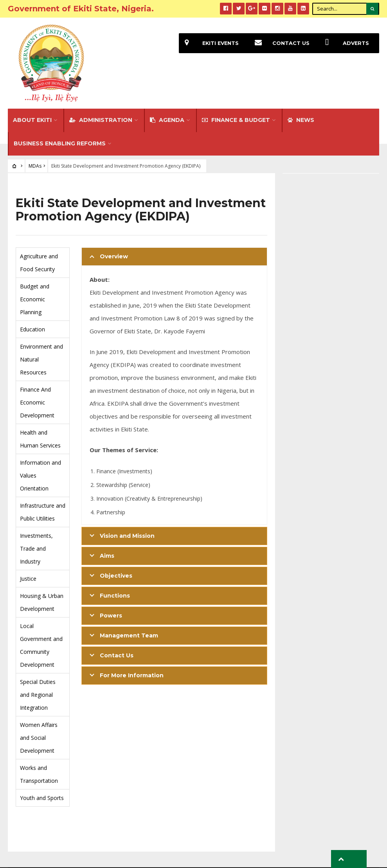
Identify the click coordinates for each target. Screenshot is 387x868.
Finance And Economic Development (37, 370)
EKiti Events (208, 43)
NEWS (301, 88)
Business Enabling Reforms (60, 111)
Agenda (167, 88)
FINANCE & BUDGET (236, 88)
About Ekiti (32, 88)
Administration (101, 88)
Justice (28, 546)
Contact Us (278, 43)
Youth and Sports (42, 765)
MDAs (35, 133)
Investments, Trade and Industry (36, 516)
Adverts (344, 43)
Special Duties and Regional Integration (38, 662)
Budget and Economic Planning (35, 267)
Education (32, 297)
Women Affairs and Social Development (39, 705)
